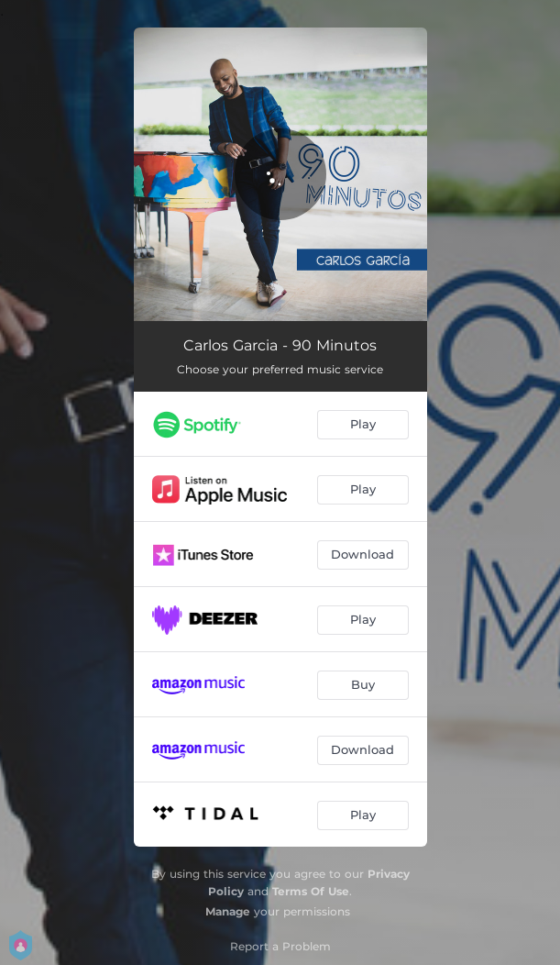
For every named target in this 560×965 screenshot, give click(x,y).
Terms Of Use (311, 891)
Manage (228, 911)
